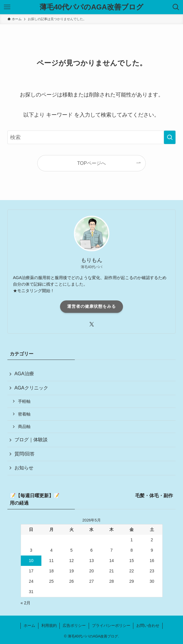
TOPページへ (92, 163)
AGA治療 (24, 374)
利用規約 (49, 626)
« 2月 (26, 603)
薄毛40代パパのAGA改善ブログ (91, 7)
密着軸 (24, 414)
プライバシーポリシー (111, 626)
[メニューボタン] (7, 7)
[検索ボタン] (176, 7)
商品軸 (24, 426)
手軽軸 (24, 401)
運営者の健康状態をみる (92, 306)
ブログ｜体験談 (31, 440)
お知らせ (24, 468)
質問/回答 (25, 454)
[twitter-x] (92, 324)
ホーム (29, 626)
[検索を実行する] (170, 137)
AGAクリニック (31, 388)
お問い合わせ (148, 626)
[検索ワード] (92, 137)
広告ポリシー (74, 626)
